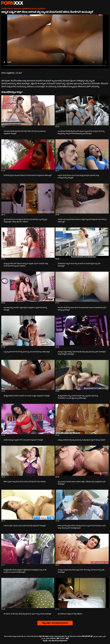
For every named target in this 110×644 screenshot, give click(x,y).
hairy (10, 9)
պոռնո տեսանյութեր (57, 636)
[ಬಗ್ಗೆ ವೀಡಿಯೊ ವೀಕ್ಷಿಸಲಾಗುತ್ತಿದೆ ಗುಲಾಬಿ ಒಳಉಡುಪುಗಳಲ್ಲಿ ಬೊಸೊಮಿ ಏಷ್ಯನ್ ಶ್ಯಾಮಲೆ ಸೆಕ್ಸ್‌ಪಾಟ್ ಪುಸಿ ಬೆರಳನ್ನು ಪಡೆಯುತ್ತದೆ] (82, 199)
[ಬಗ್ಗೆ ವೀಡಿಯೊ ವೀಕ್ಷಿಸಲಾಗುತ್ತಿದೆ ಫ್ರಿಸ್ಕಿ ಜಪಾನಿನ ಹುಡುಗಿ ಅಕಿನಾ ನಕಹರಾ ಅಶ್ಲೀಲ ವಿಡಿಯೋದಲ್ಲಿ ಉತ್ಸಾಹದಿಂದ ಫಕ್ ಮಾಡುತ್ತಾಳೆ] (82, 461)
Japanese (17, 9)
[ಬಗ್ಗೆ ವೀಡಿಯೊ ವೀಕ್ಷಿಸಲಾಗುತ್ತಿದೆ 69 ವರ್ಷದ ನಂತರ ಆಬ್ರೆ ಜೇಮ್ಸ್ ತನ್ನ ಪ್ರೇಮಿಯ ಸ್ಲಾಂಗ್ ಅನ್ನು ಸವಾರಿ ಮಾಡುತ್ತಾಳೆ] (28, 593)
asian (5, 9)
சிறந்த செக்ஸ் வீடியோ (20, 636)
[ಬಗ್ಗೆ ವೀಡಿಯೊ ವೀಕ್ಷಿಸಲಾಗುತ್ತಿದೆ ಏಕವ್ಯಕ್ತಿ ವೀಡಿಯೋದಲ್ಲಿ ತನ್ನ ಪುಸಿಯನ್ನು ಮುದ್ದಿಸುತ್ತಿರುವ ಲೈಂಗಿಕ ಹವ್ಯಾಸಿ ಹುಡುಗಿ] (82, 419)
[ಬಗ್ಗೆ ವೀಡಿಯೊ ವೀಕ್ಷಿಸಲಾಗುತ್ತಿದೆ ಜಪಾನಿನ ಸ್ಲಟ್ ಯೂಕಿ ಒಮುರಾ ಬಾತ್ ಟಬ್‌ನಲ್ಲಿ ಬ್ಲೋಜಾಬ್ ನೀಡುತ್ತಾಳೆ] (28, 505)
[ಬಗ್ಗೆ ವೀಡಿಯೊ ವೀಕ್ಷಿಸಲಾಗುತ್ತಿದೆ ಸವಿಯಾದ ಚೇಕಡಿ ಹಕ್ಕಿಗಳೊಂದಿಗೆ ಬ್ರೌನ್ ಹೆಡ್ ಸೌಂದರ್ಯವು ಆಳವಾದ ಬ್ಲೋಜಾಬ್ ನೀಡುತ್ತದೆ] (28, 110)
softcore (42, 9)
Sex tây (67, 636)
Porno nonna (8, 636)
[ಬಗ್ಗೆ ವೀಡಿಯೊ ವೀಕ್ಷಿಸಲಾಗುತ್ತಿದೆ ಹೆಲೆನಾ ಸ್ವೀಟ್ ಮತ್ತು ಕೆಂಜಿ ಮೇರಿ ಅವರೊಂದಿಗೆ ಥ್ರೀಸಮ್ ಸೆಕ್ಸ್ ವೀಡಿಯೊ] (28, 461)
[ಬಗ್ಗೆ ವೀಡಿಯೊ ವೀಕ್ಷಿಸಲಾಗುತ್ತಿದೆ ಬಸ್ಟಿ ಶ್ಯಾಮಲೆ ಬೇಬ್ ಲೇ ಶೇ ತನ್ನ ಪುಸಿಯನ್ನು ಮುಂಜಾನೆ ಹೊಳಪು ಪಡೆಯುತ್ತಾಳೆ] (28, 331)
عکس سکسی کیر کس (99, 636)
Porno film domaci (33, 636)
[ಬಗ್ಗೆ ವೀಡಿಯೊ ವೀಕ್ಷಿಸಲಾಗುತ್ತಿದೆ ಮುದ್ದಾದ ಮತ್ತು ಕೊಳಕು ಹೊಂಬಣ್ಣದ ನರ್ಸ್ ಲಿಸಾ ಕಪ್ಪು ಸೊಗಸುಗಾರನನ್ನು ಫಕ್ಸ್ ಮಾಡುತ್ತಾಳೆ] (82, 549)
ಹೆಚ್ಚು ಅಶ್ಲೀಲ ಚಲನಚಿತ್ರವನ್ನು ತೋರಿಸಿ (55, 623)
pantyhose (27, 9)
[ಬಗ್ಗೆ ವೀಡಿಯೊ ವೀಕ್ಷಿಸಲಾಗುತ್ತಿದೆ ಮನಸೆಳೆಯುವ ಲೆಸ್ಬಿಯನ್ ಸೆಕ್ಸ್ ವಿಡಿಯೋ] (82, 593)
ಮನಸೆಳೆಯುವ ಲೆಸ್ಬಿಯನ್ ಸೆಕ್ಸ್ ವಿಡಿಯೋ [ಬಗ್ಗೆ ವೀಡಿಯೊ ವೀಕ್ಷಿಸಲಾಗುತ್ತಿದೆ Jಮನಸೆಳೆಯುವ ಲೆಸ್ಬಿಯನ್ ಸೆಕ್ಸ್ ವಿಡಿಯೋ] (70, 614)
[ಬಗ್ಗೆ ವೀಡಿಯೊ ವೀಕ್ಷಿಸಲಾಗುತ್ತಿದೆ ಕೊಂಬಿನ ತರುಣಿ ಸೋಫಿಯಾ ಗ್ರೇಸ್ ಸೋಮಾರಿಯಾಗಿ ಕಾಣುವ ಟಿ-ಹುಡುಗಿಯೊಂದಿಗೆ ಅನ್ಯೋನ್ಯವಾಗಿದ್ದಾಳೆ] (82, 287)
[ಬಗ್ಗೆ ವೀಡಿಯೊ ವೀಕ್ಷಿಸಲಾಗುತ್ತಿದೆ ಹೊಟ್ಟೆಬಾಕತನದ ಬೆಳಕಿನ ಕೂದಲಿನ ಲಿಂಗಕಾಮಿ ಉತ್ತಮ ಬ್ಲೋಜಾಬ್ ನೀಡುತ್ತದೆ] (28, 375)
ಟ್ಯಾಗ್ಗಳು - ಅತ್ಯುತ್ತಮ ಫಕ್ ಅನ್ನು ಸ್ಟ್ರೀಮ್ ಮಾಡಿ (12, 3)
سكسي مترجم (46, 638)
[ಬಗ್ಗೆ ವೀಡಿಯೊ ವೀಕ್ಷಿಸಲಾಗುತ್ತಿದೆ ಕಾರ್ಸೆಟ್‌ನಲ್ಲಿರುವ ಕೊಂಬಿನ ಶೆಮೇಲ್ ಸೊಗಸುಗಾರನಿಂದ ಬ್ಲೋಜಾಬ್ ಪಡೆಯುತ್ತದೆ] (28, 154)
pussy (35, 9)
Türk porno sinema (75, 636)
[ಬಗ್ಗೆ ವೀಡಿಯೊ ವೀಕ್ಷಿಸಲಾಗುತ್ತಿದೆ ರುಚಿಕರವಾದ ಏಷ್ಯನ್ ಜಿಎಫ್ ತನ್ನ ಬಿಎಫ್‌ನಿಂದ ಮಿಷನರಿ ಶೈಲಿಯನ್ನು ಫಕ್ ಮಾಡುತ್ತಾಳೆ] (82, 243)
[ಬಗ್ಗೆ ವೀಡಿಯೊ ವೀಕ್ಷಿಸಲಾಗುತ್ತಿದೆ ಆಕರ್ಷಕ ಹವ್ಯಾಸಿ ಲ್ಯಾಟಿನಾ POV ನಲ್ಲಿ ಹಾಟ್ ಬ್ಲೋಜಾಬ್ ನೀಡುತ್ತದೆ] (28, 419)
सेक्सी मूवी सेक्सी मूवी (87, 636)
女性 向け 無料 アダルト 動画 (59, 638)
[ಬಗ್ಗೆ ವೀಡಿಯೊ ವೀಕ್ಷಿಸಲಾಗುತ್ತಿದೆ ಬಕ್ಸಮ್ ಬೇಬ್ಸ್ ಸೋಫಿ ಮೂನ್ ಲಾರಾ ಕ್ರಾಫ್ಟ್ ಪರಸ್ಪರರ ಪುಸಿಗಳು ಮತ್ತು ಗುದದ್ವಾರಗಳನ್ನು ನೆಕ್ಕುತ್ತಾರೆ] (82, 154)
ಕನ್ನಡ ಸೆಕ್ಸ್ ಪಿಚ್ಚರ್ (44, 636)
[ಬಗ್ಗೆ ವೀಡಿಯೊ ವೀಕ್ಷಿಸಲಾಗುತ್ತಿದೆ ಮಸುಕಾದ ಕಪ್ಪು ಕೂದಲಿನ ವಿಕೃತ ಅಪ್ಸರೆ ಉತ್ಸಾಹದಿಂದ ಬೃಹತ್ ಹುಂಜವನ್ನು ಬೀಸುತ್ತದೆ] (28, 287)
